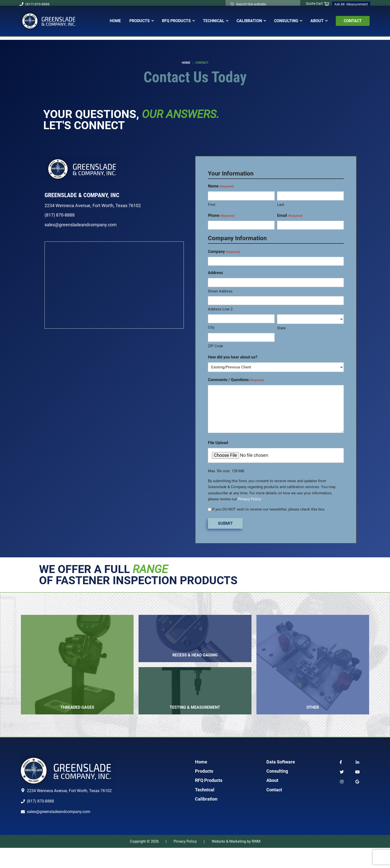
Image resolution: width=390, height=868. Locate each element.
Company (224, 252)
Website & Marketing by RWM (236, 861)
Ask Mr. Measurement (351, 4)
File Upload (218, 443)
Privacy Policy (249, 499)
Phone (221, 216)
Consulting (277, 791)
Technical (205, 810)
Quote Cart (317, 4)
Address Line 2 (220, 309)
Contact (274, 810)
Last (281, 205)
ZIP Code (216, 346)
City (211, 327)
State (281, 328)
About (272, 800)
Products (204, 791)
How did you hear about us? (233, 357)
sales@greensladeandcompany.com (81, 225)
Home (201, 782)
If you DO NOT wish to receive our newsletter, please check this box (268, 509)
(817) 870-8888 (34, 4)
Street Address (220, 291)
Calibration (206, 819)
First (212, 205)
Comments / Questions (236, 380)
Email (290, 216)
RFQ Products (209, 800)
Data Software (281, 782)
